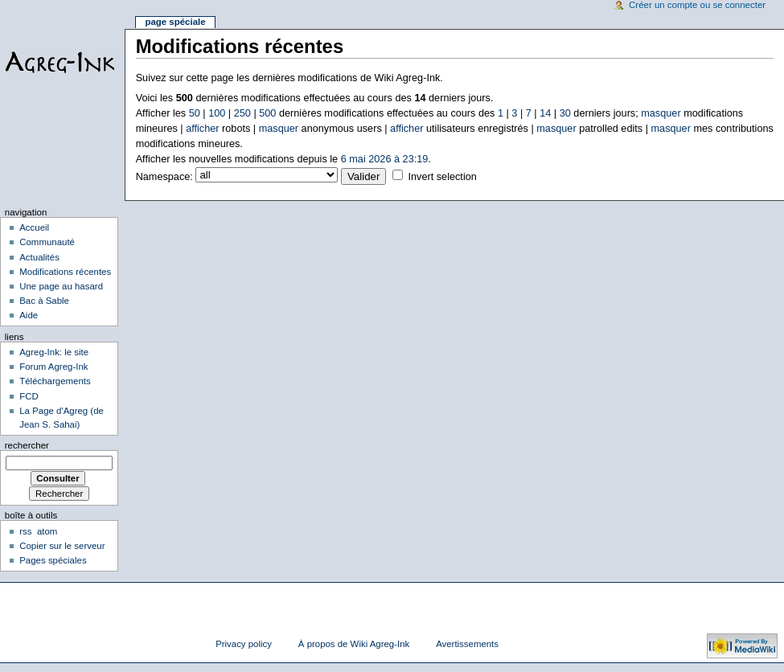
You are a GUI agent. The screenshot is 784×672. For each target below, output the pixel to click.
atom (47, 531)
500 (267, 113)
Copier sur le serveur (62, 546)
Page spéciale (175, 22)
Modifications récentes (65, 272)
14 (545, 113)
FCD (29, 396)
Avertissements (467, 644)
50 (195, 113)
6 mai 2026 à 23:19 (385, 159)
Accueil (34, 227)
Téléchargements (55, 381)
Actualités (39, 257)
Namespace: (164, 177)
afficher (202, 129)
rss (25, 531)
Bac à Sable (44, 301)
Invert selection (442, 177)
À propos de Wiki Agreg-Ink (354, 644)
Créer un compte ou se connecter (697, 5)
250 (242, 113)
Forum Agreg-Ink (53, 367)
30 (565, 113)
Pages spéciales (53, 560)
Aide (29, 315)
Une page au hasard (61, 286)
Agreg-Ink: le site (54, 352)
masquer (661, 113)
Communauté (47, 242)
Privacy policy (244, 644)
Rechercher (27, 445)
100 (217, 113)
